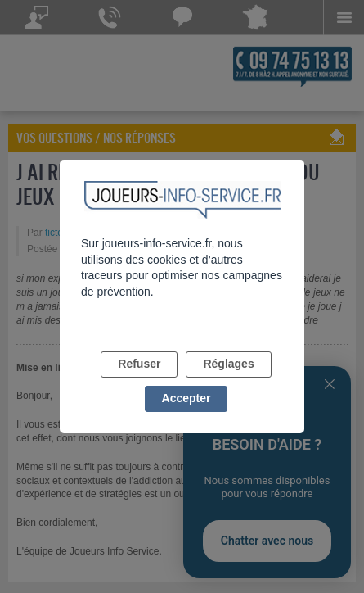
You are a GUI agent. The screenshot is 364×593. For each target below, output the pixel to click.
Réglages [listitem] (228, 364)
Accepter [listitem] (186, 398)
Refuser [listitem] (139, 364)
